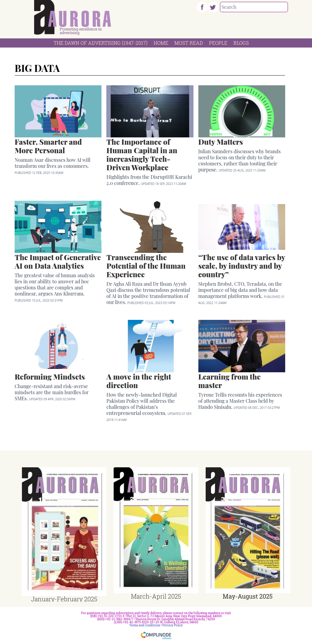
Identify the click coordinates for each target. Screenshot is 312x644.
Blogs (241, 43)
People (218, 43)
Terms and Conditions (145, 625)
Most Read (189, 43)
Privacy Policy (173, 625)
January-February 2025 (64, 599)
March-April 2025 (156, 596)
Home (161, 43)
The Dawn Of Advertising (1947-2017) (101, 43)
